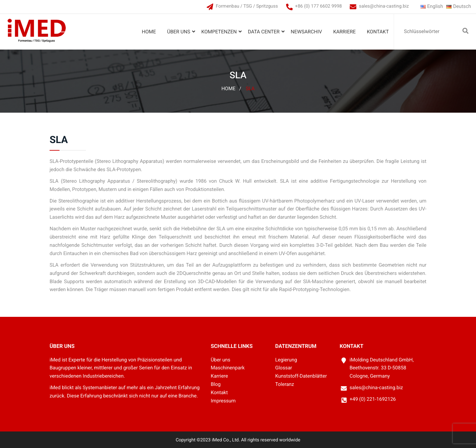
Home (149, 32)
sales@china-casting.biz (384, 6)
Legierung (286, 360)
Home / (231, 89)
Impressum (223, 401)
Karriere (344, 32)
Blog (216, 385)
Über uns (178, 32)
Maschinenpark (228, 368)
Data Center (264, 32)
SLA (250, 89)
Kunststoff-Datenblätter (301, 376)
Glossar (284, 368)
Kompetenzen (219, 32)
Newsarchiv (306, 32)
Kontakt (378, 32)
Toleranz (285, 385)
